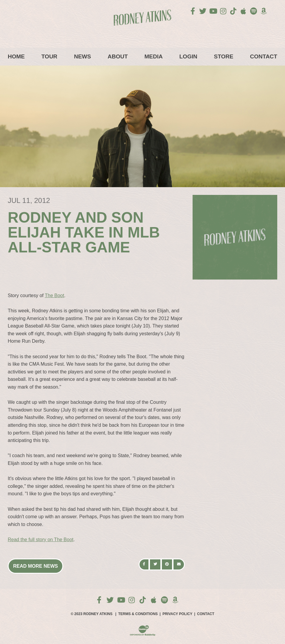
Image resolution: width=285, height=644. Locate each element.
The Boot (54, 295)
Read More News (35, 566)
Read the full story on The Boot (41, 540)
